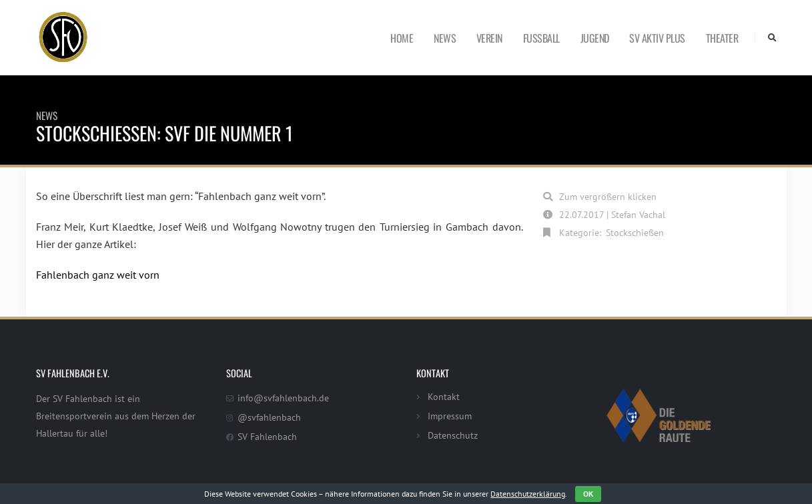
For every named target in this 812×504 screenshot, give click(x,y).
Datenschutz (453, 435)
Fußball (541, 38)
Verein (489, 38)
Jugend (595, 38)
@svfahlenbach (269, 417)
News (445, 38)
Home (402, 38)
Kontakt (444, 396)
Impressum (450, 416)
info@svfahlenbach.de (283, 398)
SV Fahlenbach (267, 436)
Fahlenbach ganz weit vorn (98, 275)
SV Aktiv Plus (657, 38)
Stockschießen (635, 232)
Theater (722, 38)
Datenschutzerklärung (528, 494)
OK (588, 494)
